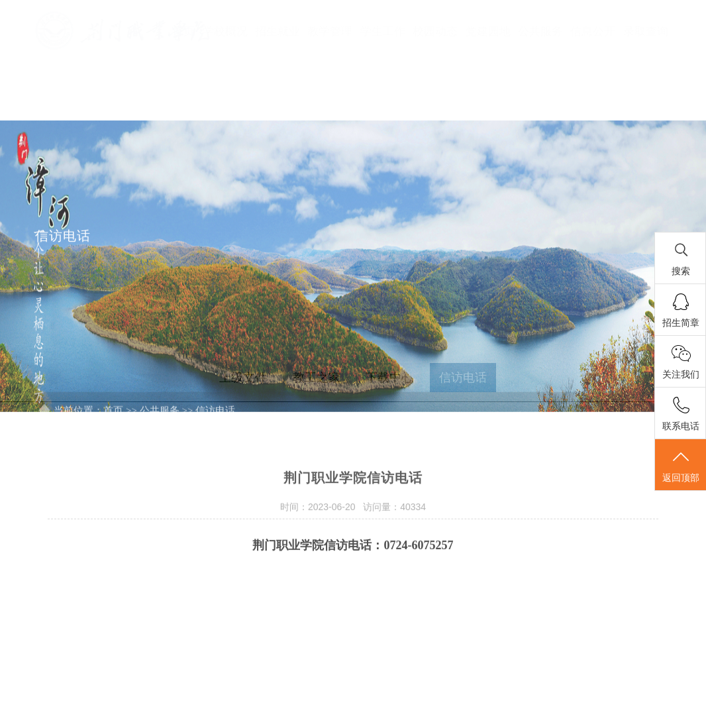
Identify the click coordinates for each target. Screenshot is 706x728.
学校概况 (225, 31)
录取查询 (646, 31)
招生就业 (277, 31)
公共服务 (540, 31)
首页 (183, 31)
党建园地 (488, 31)
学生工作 (383, 31)
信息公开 (593, 31)
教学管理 (330, 31)
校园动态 (435, 31)
